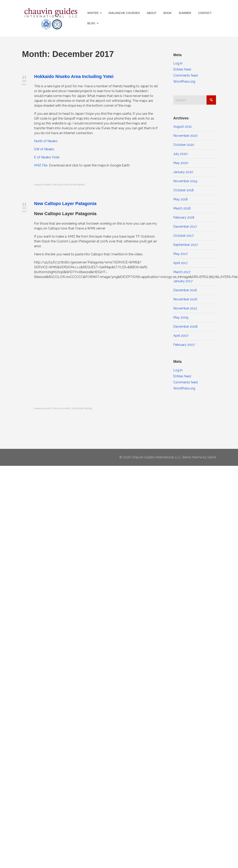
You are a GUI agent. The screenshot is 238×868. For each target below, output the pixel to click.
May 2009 (181, 317)
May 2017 (180, 254)
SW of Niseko (44, 149)
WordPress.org (184, 82)
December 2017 (185, 227)
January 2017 (183, 281)
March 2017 (182, 272)
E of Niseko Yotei (47, 157)
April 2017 (181, 263)
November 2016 (185, 299)
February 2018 (184, 217)
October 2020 (184, 145)
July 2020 (180, 154)
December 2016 (185, 290)
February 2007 (184, 345)
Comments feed (185, 75)
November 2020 (185, 136)
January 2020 (183, 172)
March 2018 (182, 208)
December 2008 (185, 327)
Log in (178, 63)
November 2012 (185, 308)
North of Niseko (46, 141)
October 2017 (183, 236)
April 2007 (181, 336)
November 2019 (185, 181)
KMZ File (41, 165)
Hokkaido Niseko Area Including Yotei (74, 76)
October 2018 (184, 190)
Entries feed (182, 69)
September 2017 (186, 245)
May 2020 (181, 163)
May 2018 (181, 199)
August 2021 (183, 127)
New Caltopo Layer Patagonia (65, 204)
